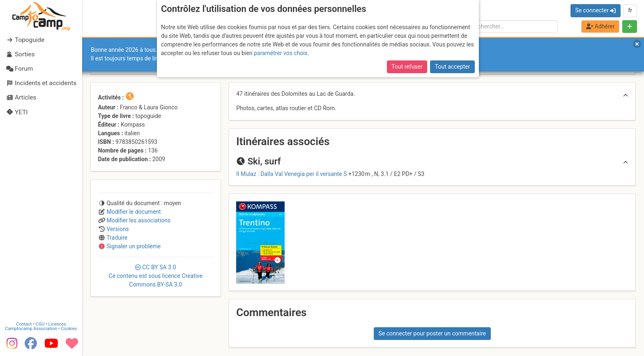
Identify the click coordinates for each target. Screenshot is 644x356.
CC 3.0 (156, 276)
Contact (24, 324)
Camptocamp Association (31, 329)
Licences (57, 324)
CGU (40, 324)
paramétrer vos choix (281, 53)
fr (630, 10)
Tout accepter (453, 67)
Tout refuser (407, 67)
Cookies (69, 329)
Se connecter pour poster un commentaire (432, 333)
